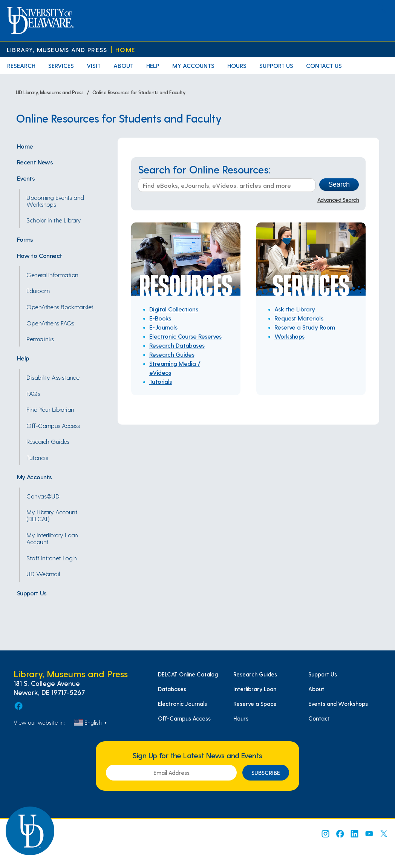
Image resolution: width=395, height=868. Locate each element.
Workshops (289, 336)
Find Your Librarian (50, 409)
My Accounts (193, 65)
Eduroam (38, 290)
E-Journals (163, 327)
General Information (52, 275)
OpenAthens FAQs (50, 323)
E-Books (160, 318)
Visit (94, 65)
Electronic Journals (182, 704)
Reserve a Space (255, 704)
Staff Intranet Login (52, 558)
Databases (172, 689)
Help (153, 65)
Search (339, 184)
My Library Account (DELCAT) (52, 515)
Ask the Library (295, 309)
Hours (237, 65)
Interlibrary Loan (255, 689)
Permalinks (40, 339)
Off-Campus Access (53, 425)
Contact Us (324, 65)
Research (21, 65)
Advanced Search (338, 199)
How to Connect (40, 255)
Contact (319, 718)
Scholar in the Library (54, 220)
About (123, 65)
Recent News (35, 162)
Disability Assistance (53, 377)
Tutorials (37, 457)
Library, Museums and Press (57, 50)
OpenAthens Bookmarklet (60, 307)
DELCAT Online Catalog (188, 674)
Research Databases (177, 345)
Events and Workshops (338, 704)
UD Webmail (43, 574)
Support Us (276, 65)
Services (61, 65)
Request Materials (299, 318)
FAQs (33, 393)
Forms (25, 239)
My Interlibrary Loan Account (52, 538)
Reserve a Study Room (305, 327)
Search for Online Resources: (204, 170)
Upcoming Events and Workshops (55, 201)
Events (26, 178)
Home (125, 50)
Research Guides (48, 441)
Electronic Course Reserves (185, 336)
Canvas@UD (43, 496)
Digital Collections (174, 309)
